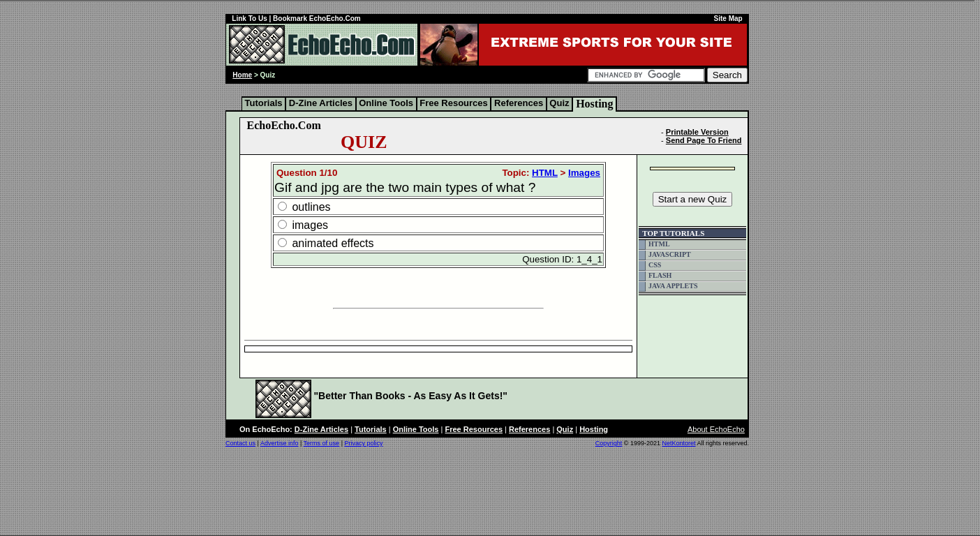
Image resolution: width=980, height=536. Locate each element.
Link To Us (249, 18)
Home (242, 75)
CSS (655, 265)
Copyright (609, 443)
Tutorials (263, 103)
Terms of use (322, 443)
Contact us (240, 443)
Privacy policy (363, 443)
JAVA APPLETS (673, 286)
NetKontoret (678, 443)
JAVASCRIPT (670, 254)
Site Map (728, 18)
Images (584, 173)
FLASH (660, 275)
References (518, 103)
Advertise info (280, 443)
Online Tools (386, 103)
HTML (545, 173)
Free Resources (454, 103)
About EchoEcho (716, 429)
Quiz (559, 103)
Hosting (594, 104)
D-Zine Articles (320, 103)
